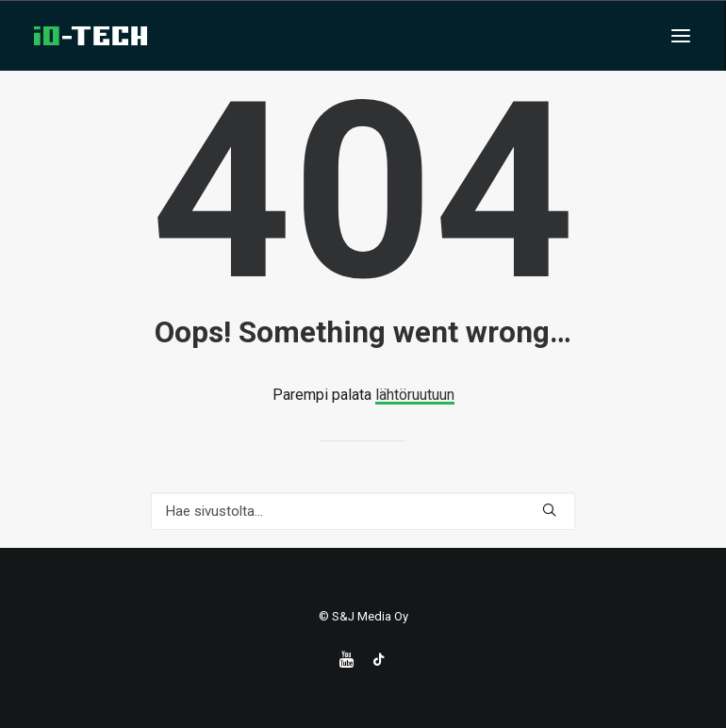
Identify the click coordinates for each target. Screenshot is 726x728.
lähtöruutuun (415, 395)
